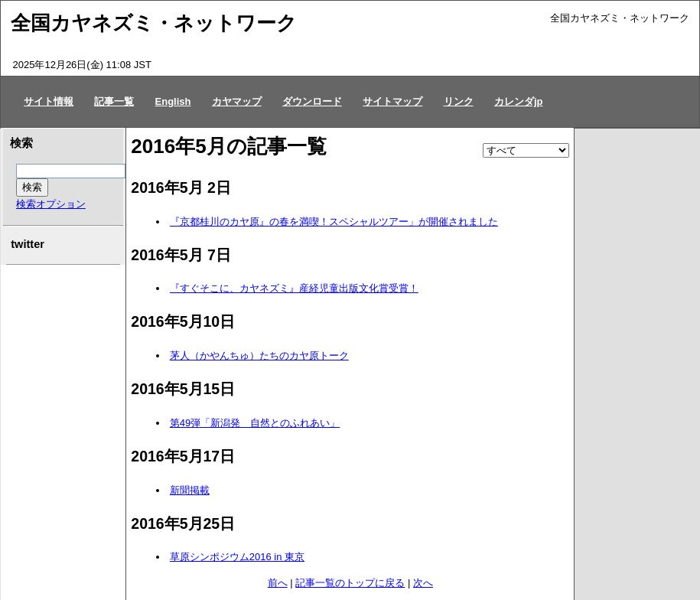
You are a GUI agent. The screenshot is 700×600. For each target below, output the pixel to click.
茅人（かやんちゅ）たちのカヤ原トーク (259, 355)
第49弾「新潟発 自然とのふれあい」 (255, 423)
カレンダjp (519, 101)
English (173, 101)
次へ (423, 583)
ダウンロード (312, 101)
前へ (278, 583)
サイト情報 (49, 101)
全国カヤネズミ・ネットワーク (154, 23)
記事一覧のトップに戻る (350, 583)
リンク (459, 101)
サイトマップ (392, 101)
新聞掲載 (190, 490)
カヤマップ (237, 101)
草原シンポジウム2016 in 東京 (237, 557)
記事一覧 (114, 101)
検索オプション (51, 204)
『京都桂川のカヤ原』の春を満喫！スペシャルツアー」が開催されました (334, 222)
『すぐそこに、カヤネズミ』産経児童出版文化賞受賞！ (294, 288)
